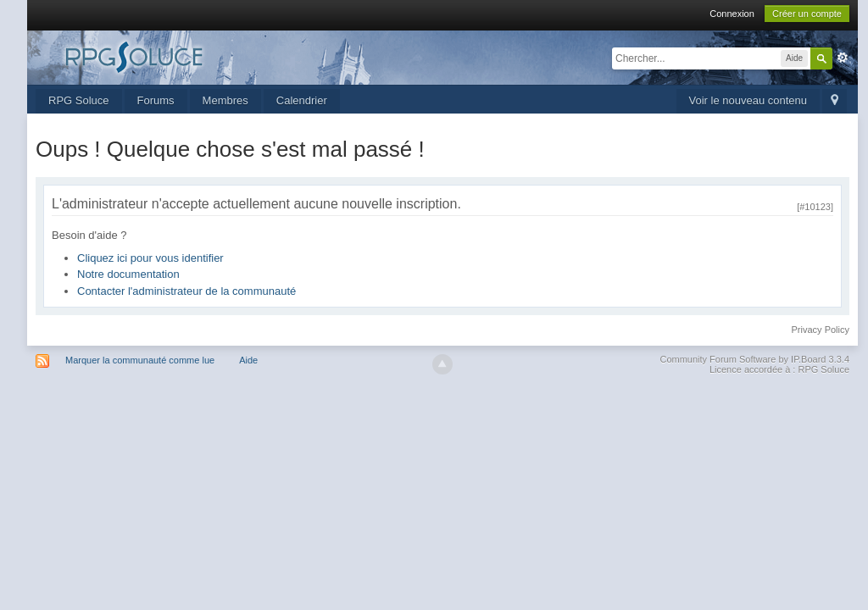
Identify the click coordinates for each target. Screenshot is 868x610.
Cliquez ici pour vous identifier (150, 258)
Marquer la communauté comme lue (140, 360)
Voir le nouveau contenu (748, 100)
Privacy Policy (821, 330)
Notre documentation (128, 274)
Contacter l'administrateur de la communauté (186, 291)
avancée (843, 58)
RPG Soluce (79, 100)
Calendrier (302, 100)
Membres (225, 100)
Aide (248, 360)
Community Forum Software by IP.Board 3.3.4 (754, 359)
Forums (156, 100)
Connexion (732, 14)
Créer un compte (807, 14)
